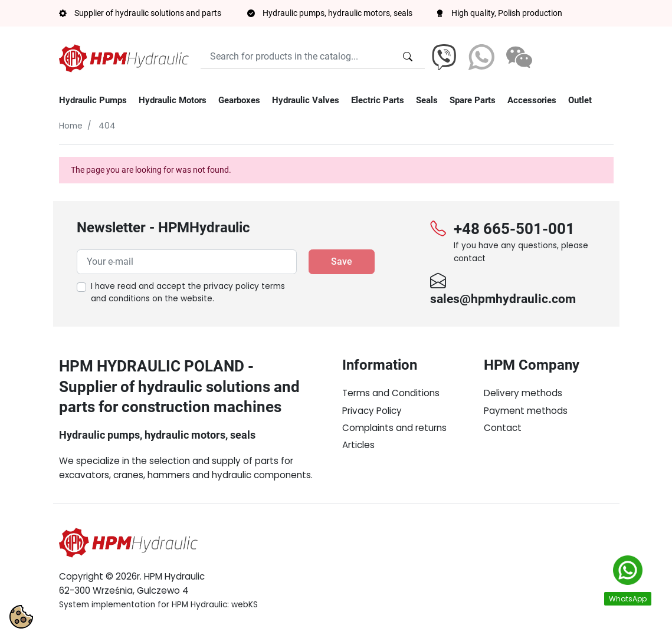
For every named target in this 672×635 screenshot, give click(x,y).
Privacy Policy (372, 411)
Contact (503, 428)
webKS (245, 605)
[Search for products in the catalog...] (408, 57)
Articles (358, 445)
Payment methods (526, 411)
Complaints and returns (394, 428)
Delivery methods (523, 393)
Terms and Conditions (391, 393)
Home (71, 126)
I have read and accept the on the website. (188, 293)
